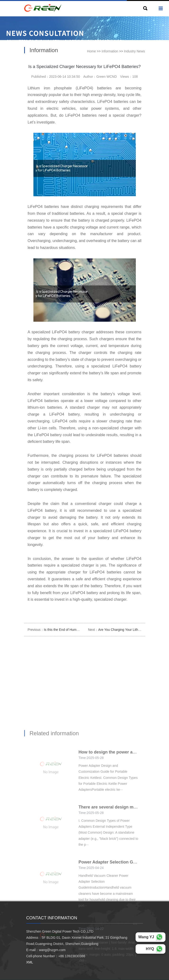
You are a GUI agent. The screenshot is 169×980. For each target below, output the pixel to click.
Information (110, 51)
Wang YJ (146, 937)
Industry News (135, 51)
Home (91, 51)
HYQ (150, 949)
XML (30, 962)
